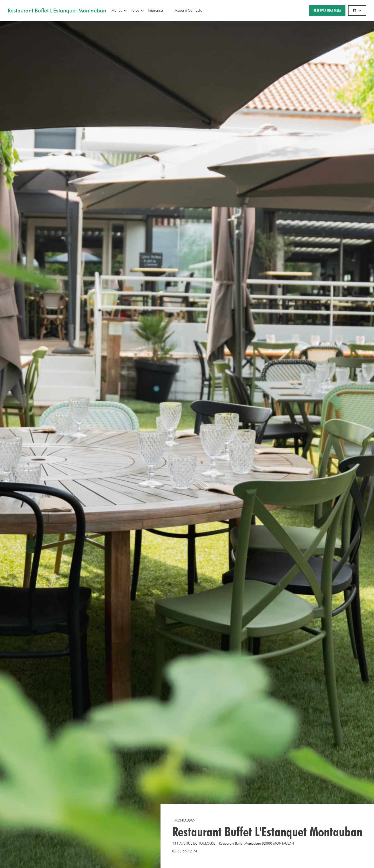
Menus (119, 11)
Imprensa (155, 11)
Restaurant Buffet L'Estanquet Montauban (57, 11)
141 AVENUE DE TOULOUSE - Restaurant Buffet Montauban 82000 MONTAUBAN (252, 843)
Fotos (137, 11)
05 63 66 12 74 (185, 851)
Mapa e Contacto (188, 11)
